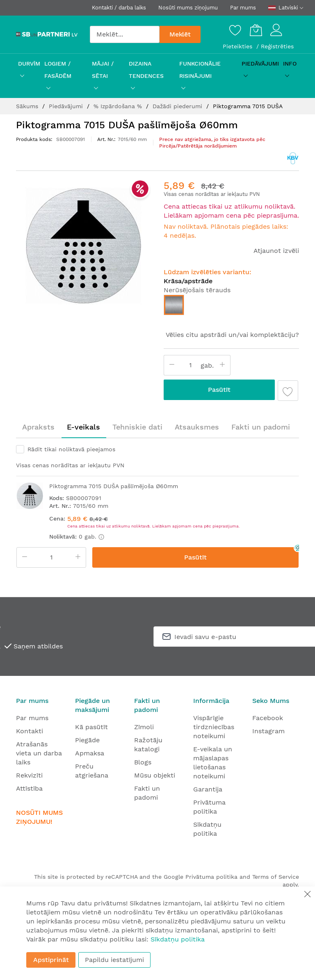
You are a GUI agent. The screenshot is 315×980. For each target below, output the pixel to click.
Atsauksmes (197, 427)
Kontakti (30, 731)
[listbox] (231, 307)
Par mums (243, 8)
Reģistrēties (277, 46)
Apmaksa (90, 753)
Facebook (268, 718)
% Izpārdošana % (119, 106)
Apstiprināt (51, 960)
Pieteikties (239, 46)
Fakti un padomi (261, 427)
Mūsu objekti (155, 775)
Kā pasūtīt (91, 727)
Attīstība (29, 788)
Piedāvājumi (67, 106)
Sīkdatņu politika (178, 939)
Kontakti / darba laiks (119, 8)
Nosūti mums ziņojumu (188, 8)
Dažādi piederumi (178, 106)
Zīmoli (144, 727)
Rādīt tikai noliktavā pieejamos (71, 449)
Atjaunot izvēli (276, 251)
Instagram (268, 731)
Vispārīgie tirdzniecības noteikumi (214, 727)
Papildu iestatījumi (114, 960)
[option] (174, 305)
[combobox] (125, 34)
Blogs (143, 762)
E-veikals (83, 427)
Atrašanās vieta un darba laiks (39, 753)
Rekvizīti (29, 775)
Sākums (28, 106)
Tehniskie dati (137, 427)
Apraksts (38, 427)
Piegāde (87, 740)
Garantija (208, 789)
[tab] (38, 427)
